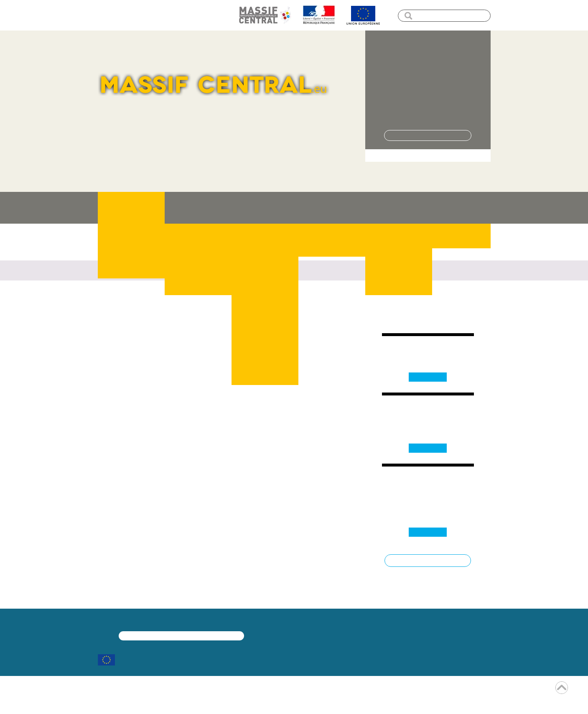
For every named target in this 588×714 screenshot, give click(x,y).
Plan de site (208, 15)
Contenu (168, 15)
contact (338, 690)
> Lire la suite (428, 112)
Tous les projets (428, 135)
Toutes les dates (428, 561)
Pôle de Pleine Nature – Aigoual (428, 61)
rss (307, 690)
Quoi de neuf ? (332, 208)
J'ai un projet (131, 208)
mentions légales (263, 690)
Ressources (398, 208)
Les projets (265, 208)
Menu (137, 15)
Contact (461, 208)
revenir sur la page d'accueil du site (181, 321)
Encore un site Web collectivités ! (294, 700)
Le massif (198, 208)
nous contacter (259, 321)
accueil (107, 15)
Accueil (107, 250)
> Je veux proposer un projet (428, 155)
